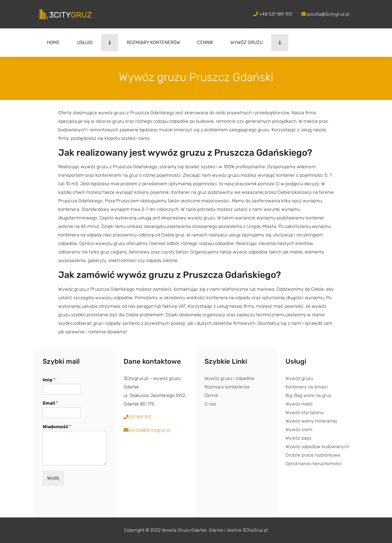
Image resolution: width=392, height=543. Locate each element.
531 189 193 (137, 417)
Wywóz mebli (299, 404)
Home (53, 42)
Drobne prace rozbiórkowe (313, 455)
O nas (210, 404)
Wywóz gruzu (247, 42)
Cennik (205, 42)
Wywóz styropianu (305, 412)
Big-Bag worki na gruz (308, 395)
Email (50, 403)
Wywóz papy (299, 438)
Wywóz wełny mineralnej (311, 421)
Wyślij (53, 478)
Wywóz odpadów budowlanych (317, 447)
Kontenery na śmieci (307, 387)
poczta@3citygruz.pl (325, 14)
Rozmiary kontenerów (153, 42)
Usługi (85, 42)
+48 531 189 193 (273, 14)
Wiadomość (57, 427)
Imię (49, 380)
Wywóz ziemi (299, 429)
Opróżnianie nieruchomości (314, 464)
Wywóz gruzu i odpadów (230, 378)
